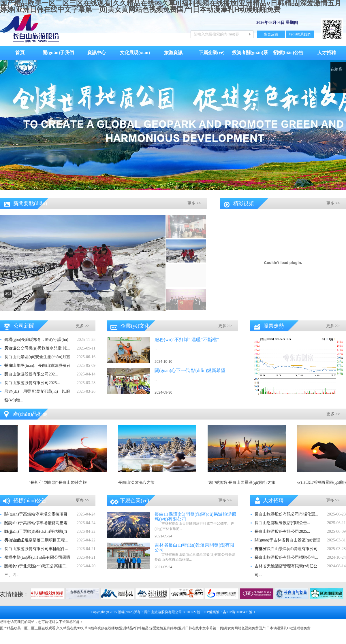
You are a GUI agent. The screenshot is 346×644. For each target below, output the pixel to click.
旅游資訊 (173, 53)
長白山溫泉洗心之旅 (138, 482)
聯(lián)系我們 (300, 34)
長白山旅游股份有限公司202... (31, 374)
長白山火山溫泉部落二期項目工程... (36, 540)
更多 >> (194, 203)
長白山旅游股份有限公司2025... (32, 383)
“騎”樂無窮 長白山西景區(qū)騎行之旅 (243, 482)
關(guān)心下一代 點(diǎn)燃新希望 (190, 370)
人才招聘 (327, 53)
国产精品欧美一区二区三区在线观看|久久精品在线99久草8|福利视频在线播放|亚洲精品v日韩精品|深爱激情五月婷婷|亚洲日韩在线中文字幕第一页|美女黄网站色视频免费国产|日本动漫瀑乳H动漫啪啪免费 (155, 628)
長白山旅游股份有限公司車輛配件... (36, 549)
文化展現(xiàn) (135, 53)
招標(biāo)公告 (288, 53)
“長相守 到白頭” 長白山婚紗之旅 (60, 482)
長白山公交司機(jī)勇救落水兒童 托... (37, 348)
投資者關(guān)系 (250, 53)
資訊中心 (97, 53)
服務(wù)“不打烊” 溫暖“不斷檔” (187, 340)
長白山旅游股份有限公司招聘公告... (286, 557)
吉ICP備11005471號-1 (239, 612)
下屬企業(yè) (212, 53)
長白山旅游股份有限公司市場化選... (286, 514)
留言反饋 (271, 34)
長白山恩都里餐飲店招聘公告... (282, 523)
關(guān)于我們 (58, 53)
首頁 (20, 53)
